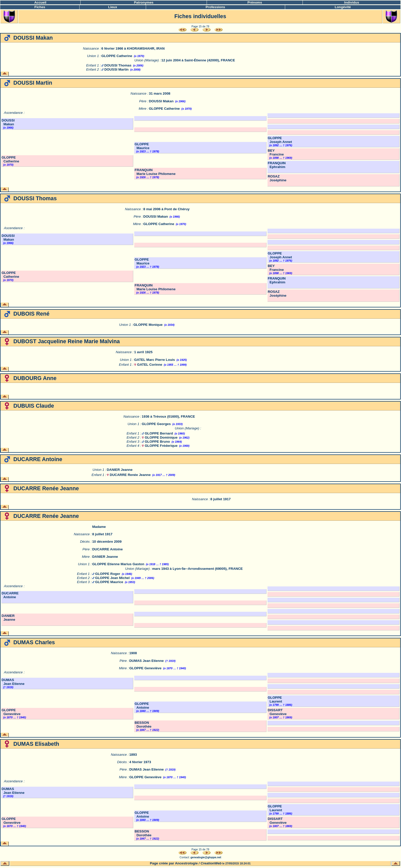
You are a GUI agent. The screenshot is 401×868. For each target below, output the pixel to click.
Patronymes (144, 2)
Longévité (343, 7)
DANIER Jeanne (120, 470)
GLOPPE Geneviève (145, 668)
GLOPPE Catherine (117, 56)
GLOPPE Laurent (275, 699)
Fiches (40, 7)
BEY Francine (276, 152)
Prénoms (255, 2)
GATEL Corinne (150, 365)
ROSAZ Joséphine (277, 178)
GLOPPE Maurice (142, 146)
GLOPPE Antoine (142, 706)
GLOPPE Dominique (161, 437)
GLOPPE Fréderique (161, 446)
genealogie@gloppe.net (206, 857)
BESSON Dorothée (143, 725)
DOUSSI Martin (116, 69)
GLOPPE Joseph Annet (280, 140)
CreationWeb (211, 863)
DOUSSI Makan (161, 101)
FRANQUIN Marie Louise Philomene (155, 172)
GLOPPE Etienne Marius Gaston (118, 564)
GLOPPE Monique (148, 325)
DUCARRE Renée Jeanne (130, 475)
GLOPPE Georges (156, 424)
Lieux (113, 7)
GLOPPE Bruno (157, 442)
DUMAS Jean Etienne (146, 661)
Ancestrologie (186, 863)
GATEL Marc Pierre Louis (154, 360)
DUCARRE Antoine (107, 549)
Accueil (40, 2)
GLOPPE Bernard (159, 433)
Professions (215, 7)
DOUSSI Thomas (118, 65)
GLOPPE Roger (108, 574)
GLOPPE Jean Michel (112, 578)
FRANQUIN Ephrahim (277, 165)
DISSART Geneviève (277, 712)
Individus (352, 2)
